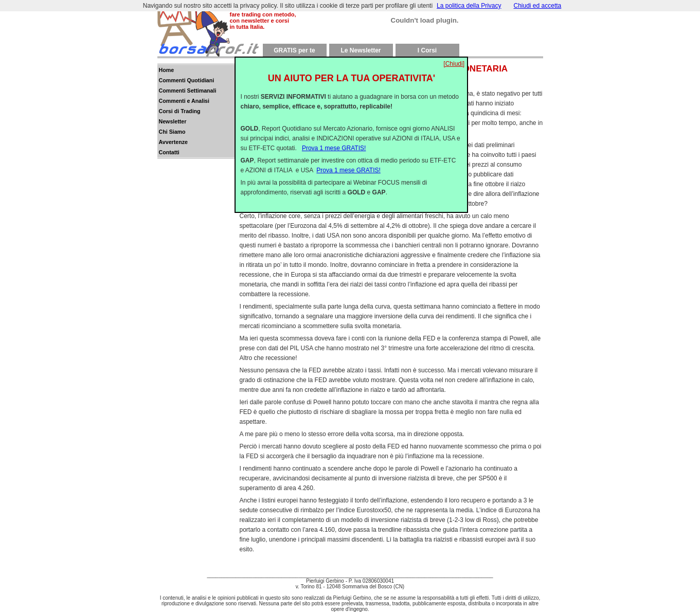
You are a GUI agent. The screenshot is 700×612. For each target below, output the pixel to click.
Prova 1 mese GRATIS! (334, 140)
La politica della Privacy (469, 6)
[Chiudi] (454, 56)
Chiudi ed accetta (538, 6)
